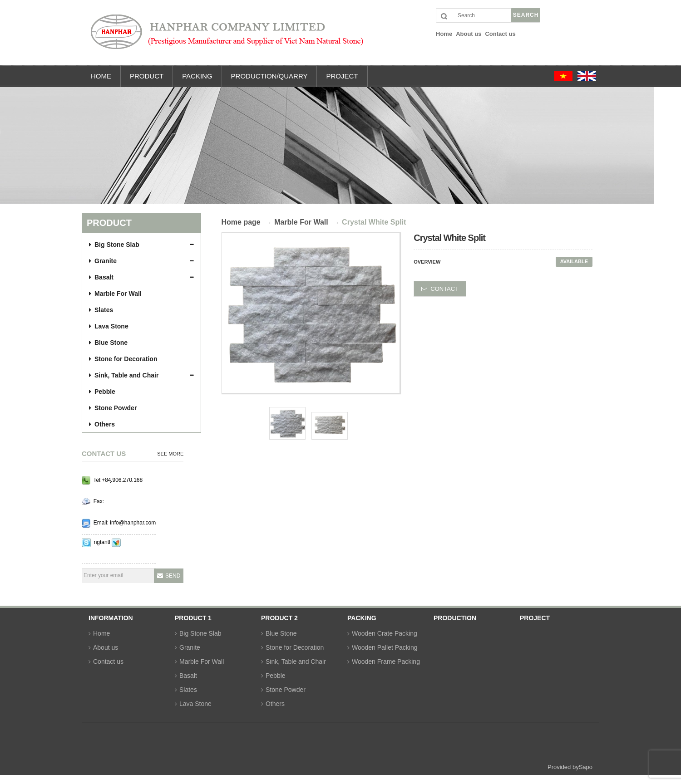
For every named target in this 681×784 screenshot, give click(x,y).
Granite (103, 261)
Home (101, 633)
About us (106, 647)
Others (102, 424)
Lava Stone (109, 326)
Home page (241, 222)
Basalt (101, 277)
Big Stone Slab (114, 245)
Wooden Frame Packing (386, 661)
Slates (101, 310)
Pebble (102, 392)
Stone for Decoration (123, 359)
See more (170, 454)
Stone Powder (113, 408)
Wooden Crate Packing (385, 633)
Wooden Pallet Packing (385, 647)
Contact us (108, 661)
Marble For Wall (115, 294)
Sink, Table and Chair (124, 375)
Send (173, 576)
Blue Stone (108, 343)
